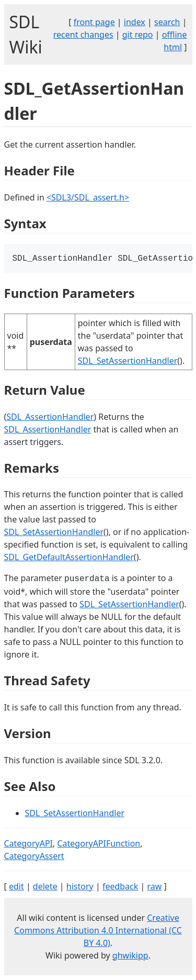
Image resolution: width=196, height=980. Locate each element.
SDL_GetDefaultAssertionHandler (69, 558)
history (80, 887)
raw (154, 887)
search (167, 22)
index (135, 22)
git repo (138, 35)
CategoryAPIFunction (99, 844)
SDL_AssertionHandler (50, 418)
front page (94, 22)
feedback (120, 887)
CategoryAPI (29, 844)
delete (45, 887)
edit (16, 887)
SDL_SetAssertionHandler (128, 362)
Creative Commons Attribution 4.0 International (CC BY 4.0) (98, 931)
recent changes (83, 35)
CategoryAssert (34, 857)
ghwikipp (130, 956)
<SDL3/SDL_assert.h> (88, 197)
